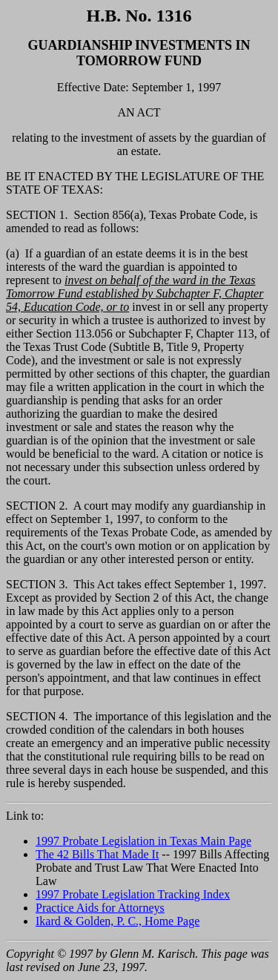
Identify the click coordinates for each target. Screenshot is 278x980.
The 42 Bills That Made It (97, 854)
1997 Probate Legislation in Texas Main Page (143, 841)
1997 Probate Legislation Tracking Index (133, 894)
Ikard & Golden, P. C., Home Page (118, 921)
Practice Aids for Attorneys (100, 908)
